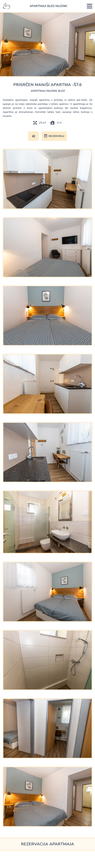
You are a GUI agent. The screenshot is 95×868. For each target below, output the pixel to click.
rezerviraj (54, 136)
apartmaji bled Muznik (48, 6)
